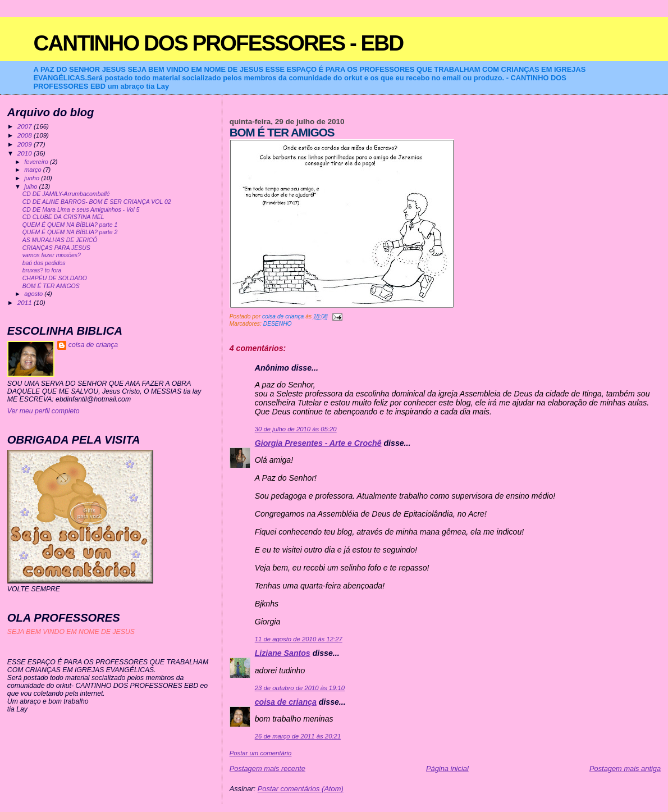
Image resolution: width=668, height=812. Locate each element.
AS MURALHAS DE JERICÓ (60, 240)
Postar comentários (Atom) (301, 789)
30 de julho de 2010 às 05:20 (296, 429)
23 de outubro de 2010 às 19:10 (300, 688)
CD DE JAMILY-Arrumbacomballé (66, 194)
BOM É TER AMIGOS (51, 286)
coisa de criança (286, 702)
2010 (26, 153)
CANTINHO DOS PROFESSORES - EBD (219, 43)
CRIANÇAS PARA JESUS (56, 248)
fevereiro (37, 162)
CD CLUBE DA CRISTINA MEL (63, 217)
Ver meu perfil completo (44, 411)
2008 (26, 135)
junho (33, 178)
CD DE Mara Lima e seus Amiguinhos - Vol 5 (81, 210)
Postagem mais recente (267, 768)
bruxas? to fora (42, 270)
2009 (26, 144)
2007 (26, 126)
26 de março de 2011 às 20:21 (298, 736)
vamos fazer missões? (52, 255)
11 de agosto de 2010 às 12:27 (299, 639)
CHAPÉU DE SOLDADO (55, 278)
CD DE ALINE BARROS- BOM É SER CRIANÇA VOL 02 (97, 202)
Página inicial (447, 768)
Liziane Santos (283, 653)
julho (31, 186)
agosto (34, 294)
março (34, 170)
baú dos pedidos (44, 263)
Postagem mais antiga (625, 768)
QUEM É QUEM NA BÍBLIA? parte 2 (70, 232)
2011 (26, 302)
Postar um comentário (261, 753)
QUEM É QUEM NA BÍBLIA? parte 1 (70, 225)
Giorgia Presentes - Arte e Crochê (318, 443)
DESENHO (278, 324)
